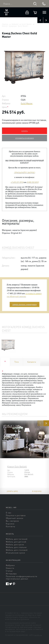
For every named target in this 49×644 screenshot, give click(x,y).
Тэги (16, 362)
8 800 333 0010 (33, 182)
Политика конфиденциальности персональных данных (21, 577)
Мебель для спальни (16, 547)
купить (25, 131)
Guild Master (27, 24)
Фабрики (15, 24)
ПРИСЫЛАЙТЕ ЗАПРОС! (24, 172)
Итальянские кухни (15, 553)
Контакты (11, 526)
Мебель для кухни (15, 544)
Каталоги (32, 362)
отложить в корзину (25, 138)
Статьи (9, 571)
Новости (10, 568)
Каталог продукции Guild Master (15, 26)
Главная (5, 24)
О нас (9, 513)
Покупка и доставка (16, 515)
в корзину (37, 491)
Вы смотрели (12, 521)
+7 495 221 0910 (17, 182)
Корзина (10, 524)
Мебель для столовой (17, 550)
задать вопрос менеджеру (24, 304)
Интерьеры (11, 574)
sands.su (38, 635)
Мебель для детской (16, 542)
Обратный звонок (15, 518)
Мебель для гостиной (17, 539)
